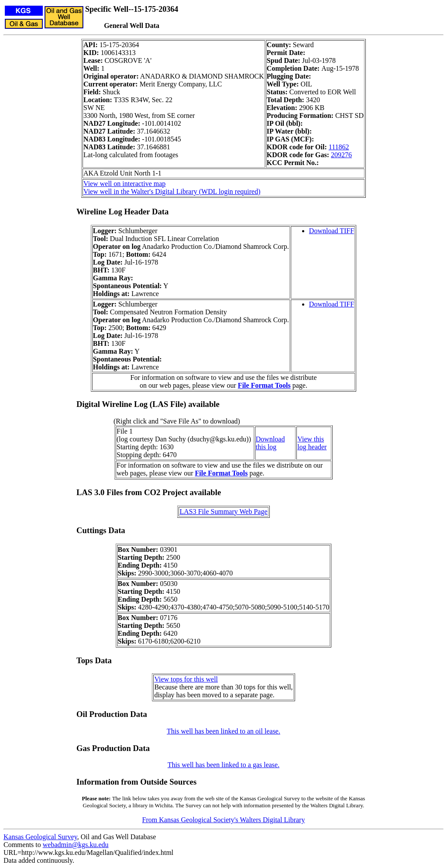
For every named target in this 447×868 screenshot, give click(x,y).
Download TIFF (332, 231)
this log (266, 447)
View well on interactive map (124, 184)
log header (312, 447)
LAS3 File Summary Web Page (223, 511)
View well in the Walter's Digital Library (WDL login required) (172, 191)
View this (311, 439)
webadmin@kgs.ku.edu (76, 845)
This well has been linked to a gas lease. (223, 765)
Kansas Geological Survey (40, 837)
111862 (339, 147)
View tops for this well (186, 679)
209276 (341, 155)
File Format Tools (264, 385)
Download (270, 439)
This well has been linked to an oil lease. (223, 731)
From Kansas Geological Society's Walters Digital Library (224, 820)
